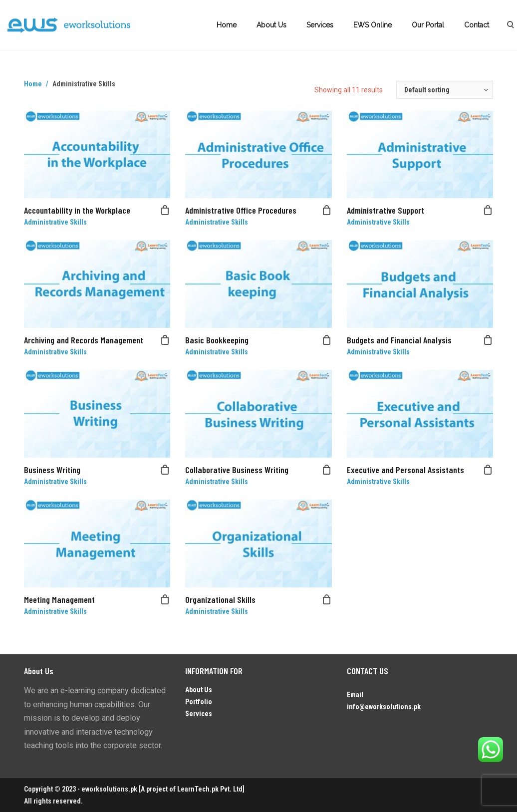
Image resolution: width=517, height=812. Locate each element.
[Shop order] (445, 90)
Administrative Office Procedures (241, 210)
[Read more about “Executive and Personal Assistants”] (488, 470)
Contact (477, 25)
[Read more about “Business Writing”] (165, 470)
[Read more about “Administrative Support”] (488, 210)
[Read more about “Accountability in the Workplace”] (165, 210)
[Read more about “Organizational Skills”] (327, 599)
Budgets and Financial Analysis (399, 340)
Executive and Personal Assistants (405, 470)
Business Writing (52, 470)
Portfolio (199, 702)
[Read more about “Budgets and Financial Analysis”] (488, 340)
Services (320, 25)
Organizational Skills (220, 599)
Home (227, 25)
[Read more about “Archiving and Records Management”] (165, 340)
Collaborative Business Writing (237, 470)
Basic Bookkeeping (217, 340)
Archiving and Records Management (84, 340)
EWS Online (373, 25)
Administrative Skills (55, 222)
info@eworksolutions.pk (384, 707)
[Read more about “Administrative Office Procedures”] (327, 210)
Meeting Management (59, 599)
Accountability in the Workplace (77, 210)
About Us (271, 25)
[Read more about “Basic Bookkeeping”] (327, 340)
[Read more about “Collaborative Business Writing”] (327, 470)
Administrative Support (386, 210)
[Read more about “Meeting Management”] (165, 599)
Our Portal (428, 25)
